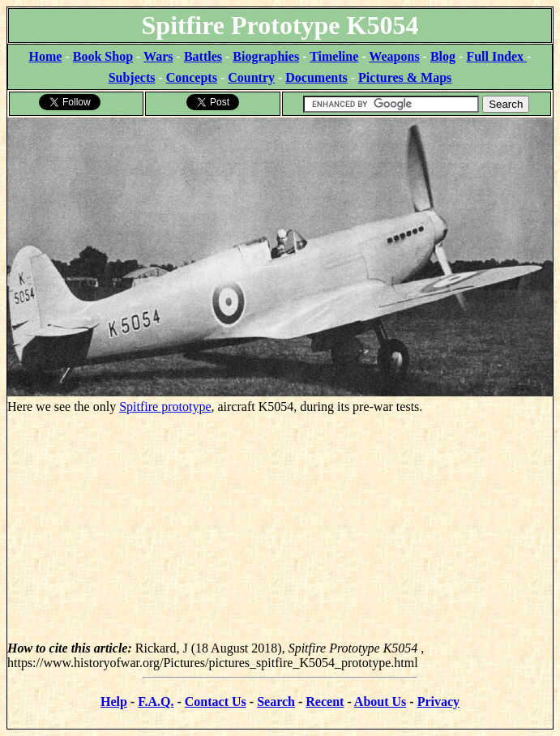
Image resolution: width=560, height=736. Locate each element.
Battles (203, 56)
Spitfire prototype (165, 407)
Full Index (496, 56)
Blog (443, 56)
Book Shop (103, 56)
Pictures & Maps (405, 77)
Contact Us (216, 702)
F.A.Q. (156, 702)
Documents (316, 77)
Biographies (266, 56)
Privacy (438, 702)
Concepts (192, 77)
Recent (325, 702)
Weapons (394, 56)
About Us (380, 702)
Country (251, 77)
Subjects (132, 77)
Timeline (334, 56)
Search (276, 702)
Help (114, 702)
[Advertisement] (280, 528)
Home (46, 56)
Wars (158, 56)
